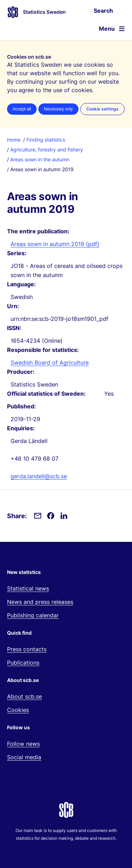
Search (103, 11)
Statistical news (28, 588)
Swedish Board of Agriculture (50, 363)
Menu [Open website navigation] (107, 29)
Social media (24, 757)
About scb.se (24, 696)
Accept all (22, 109)
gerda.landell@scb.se (39, 476)
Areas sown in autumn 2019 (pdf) (55, 244)
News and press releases (40, 602)
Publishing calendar (33, 615)
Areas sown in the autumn (40, 159)
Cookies (18, 710)
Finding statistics (46, 140)
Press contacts (27, 649)
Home (14, 140)
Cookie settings (102, 109)
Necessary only (58, 109)
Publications (23, 663)
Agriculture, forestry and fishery (47, 149)
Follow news (23, 744)
